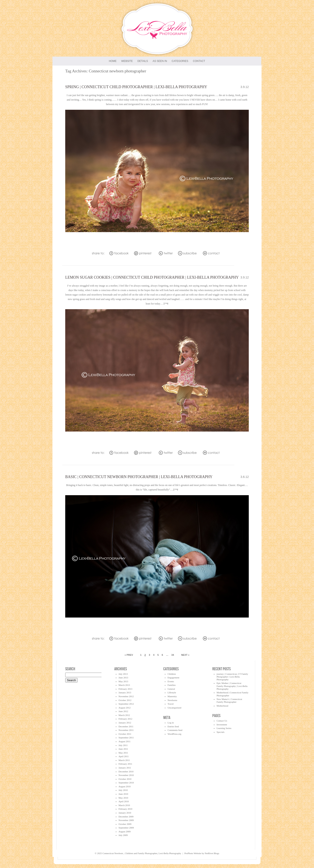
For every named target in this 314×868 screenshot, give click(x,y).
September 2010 (126, 783)
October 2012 (125, 700)
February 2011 (125, 764)
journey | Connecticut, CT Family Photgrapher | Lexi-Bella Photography (232, 677)
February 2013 (125, 689)
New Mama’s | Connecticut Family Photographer (229, 700)
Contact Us (222, 721)
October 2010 (125, 779)
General (171, 689)
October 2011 (125, 734)
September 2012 (126, 704)
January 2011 (125, 768)
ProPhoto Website (193, 853)
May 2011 (123, 753)
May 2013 (123, 681)
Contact (199, 61)
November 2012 (126, 696)
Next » (185, 655)
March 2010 (124, 805)
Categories (180, 61)
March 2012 (124, 715)
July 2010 (123, 790)
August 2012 (125, 708)
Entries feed (173, 726)
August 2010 (125, 786)
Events (171, 681)
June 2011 (123, 749)
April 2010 (124, 801)
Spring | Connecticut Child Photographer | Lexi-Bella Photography (136, 87)
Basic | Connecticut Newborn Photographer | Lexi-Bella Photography (139, 477)
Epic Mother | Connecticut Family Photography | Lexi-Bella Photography (232, 686)
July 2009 (123, 835)
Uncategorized (174, 708)
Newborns (172, 700)
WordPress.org (174, 734)
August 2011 (124, 741)
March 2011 (124, 760)
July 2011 (123, 745)
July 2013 (123, 674)
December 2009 (126, 817)
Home (113, 61)
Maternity (172, 696)
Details (143, 61)
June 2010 (123, 794)
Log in (171, 723)
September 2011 (126, 738)
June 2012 (123, 711)
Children (172, 674)
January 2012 (125, 723)
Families (172, 685)
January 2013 (125, 692)
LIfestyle (172, 692)
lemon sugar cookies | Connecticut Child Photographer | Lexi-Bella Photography (152, 277)
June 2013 (123, 678)
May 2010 (123, 798)
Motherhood (222, 706)
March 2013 (124, 685)
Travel (171, 704)
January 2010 (125, 813)
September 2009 (126, 828)
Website (127, 61)
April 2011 (124, 756)
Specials (221, 732)
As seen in (160, 61)
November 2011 (126, 730)
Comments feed (175, 730)
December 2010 (126, 771)
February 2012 (125, 719)
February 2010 (125, 809)
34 (173, 655)
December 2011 (126, 726)
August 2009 (125, 831)
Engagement (173, 678)
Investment (222, 725)
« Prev (129, 655)
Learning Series (224, 728)
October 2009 (125, 824)
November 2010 (126, 775)
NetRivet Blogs (212, 853)
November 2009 (126, 820)
